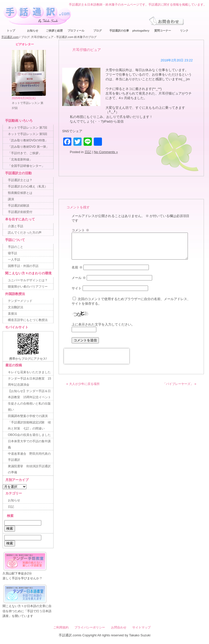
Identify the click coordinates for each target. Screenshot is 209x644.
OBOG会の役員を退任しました (29, 435)
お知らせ (33, 31)
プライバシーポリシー (90, 627)
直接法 (12, 314)
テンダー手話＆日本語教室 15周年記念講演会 (29, 382)
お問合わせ (119, 627)
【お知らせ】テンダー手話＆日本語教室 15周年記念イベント (29, 394)
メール (79, 278)
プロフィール (76, 31)
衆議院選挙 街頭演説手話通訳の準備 (29, 469)
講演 (11, 199)
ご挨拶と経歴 (54, 31)
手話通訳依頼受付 (20, 212)
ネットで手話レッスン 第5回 (28, 134)
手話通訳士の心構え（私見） (28, 186)
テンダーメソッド (20, 301)
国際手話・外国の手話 (23, 266)
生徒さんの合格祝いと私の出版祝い (29, 407)
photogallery (141, 31)
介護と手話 (16, 226)
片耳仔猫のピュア (87, 50)
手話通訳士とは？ (20, 180)
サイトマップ (141, 627)
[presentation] (97, 356)
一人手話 (14, 260)
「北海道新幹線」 (20, 159)
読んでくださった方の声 (25, 233)
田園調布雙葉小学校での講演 (28, 416)
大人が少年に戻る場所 (84, 384)
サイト (77, 288)
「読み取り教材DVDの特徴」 (28, 140)
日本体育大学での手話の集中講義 (29, 444)
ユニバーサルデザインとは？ (28, 280)
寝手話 (12, 253)
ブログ (97, 31)
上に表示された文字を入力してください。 (103, 324)
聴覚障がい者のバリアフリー (28, 287)
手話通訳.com (10, 37)
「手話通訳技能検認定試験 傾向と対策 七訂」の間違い (29, 425)
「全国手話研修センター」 (26, 166)
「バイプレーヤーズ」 (178, 384)
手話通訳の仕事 (119, 31)
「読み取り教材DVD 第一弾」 (28, 147)
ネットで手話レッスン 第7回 (28, 128)
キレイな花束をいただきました (29, 372)
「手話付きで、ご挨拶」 (25, 153)
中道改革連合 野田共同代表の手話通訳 (29, 457)
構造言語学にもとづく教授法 (28, 320)
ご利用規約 (61, 627)
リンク (184, 31)
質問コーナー (163, 31)
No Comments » (106, 152)
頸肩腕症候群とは (20, 193)
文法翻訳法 (16, 307)
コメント (80, 230)
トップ (11, 31)
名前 (77, 267)
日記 (88, 152)
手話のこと (16, 247)
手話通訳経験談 (19, 206)
